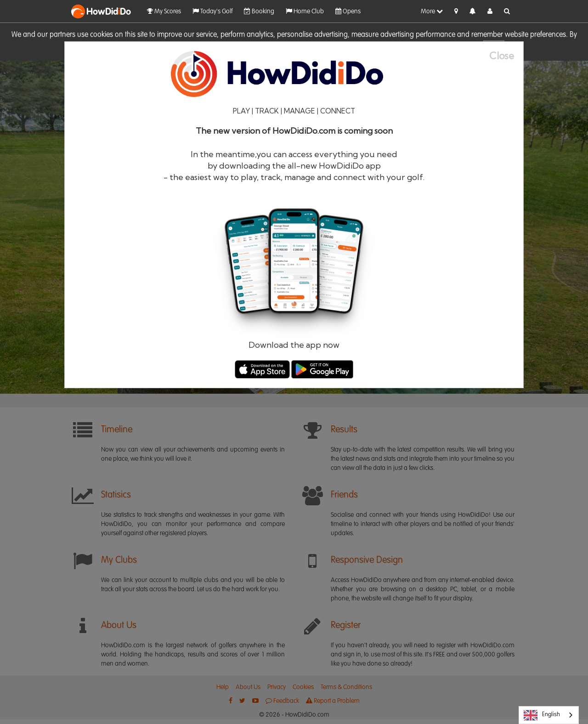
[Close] (506, 56)
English (542, 715)
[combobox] (549, 715)
